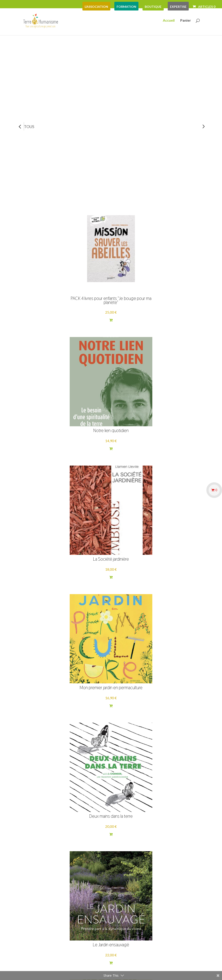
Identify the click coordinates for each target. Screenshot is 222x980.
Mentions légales (38, 901)
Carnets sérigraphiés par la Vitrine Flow (52, 668)
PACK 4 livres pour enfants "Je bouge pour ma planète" (52, 265)
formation (126, 7)
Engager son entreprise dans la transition (170, 668)
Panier (186, 22)
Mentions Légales (150, 968)
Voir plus (116, 846)
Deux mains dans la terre (111, 401)
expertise (178, 7)
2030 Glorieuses (111, 669)
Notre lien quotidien (111, 269)
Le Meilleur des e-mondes (170, 801)
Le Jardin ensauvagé (170, 401)
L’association (96, 7)
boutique (153, 7)
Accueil (169, 22)
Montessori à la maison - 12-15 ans (52, 800)
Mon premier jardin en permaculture (52, 399)
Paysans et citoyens (52, 537)
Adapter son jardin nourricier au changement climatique (170, 534)
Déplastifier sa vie (111, 801)
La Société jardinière (170, 269)
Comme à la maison (111, 537)
